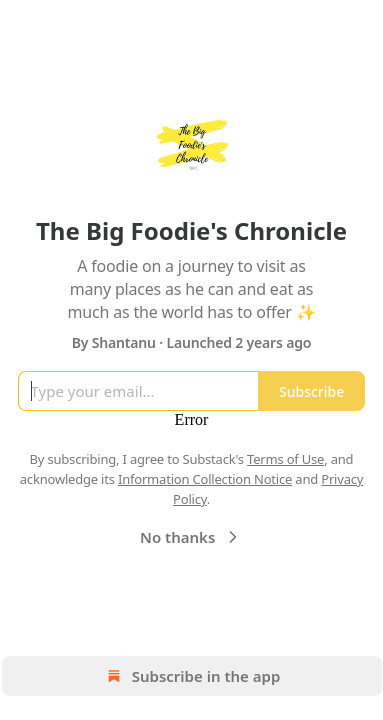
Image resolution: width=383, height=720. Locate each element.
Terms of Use (285, 459)
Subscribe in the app (191, 676)
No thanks (191, 537)
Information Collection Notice (205, 479)
